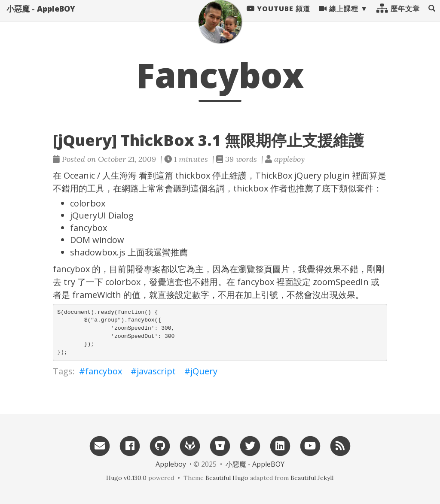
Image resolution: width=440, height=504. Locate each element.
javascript (156, 371)
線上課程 (339, 17)
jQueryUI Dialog (102, 215)
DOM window (97, 240)
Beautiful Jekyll (312, 478)
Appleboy (171, 464)
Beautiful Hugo (227, 478)
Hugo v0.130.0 (126, 478)
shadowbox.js (98, 252)
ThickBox (274, 175)
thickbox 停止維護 (211, 175)
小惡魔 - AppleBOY (41, 17)
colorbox (88, 203)
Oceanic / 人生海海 (100, 175)
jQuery (308, 175)
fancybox (89, 228)
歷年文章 (398, 17)
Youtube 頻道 (278, 17)
